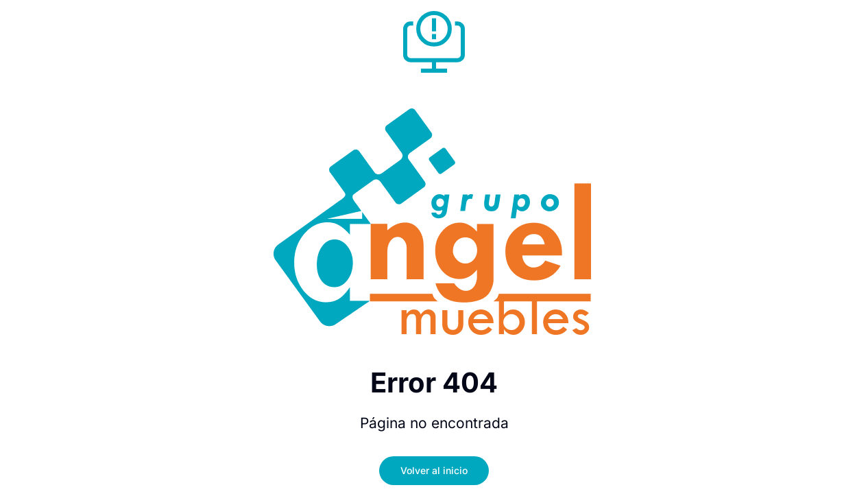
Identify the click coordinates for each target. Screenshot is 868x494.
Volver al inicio (434, 470)
